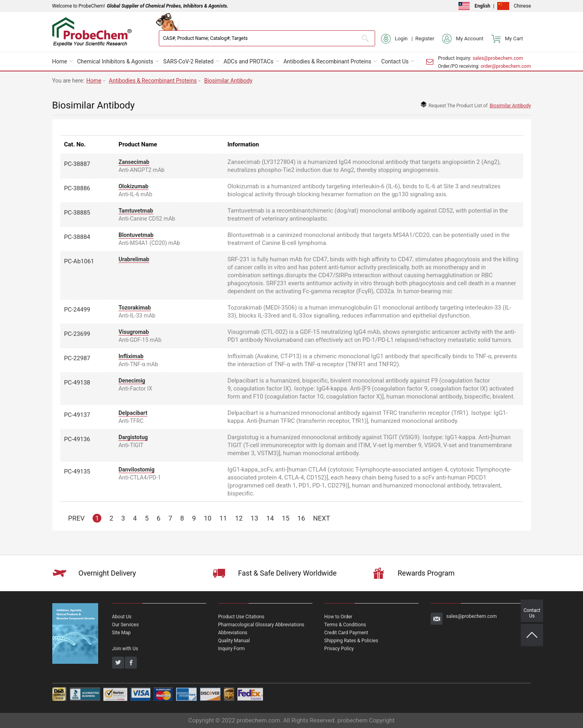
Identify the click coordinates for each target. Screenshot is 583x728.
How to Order (338, 617)
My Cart (507, 39)
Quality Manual (234, 641)
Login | (398, 39)
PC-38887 (77, 164)
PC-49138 (77, 383)
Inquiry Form (232, 649)
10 (208, 518)
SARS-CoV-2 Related (188, 61)
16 (301, 518)
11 (223, 518)
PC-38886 (77, 188)
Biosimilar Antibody (228, 81)
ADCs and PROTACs (248, 61)
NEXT (321, 518)
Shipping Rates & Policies (351, 641)
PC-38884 (77, 237)
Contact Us (395, 61)
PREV (77, 518)
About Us (122, 617)
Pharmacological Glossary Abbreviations (261, 625)
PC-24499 (77, 310)
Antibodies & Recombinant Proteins (327, 61)
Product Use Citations (241, 617)
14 (270, 518)
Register (425, 38)
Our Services (125, 625)
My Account (463, 39)
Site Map (122, 633)
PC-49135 (77, 472)
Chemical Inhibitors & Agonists (115, 61)
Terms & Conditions (345, 625)
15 (286, 518)
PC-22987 (77, 358)
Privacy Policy (339, 649)
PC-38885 (77, 213)
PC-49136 (77, 439)
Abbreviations (233, 633)
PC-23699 (77, 334)
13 (254, 518)
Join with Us (125, 649)
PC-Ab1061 (79, 261)
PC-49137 (77, 415)
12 (239, 518)
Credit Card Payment (346, 633)
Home (60, 61)
